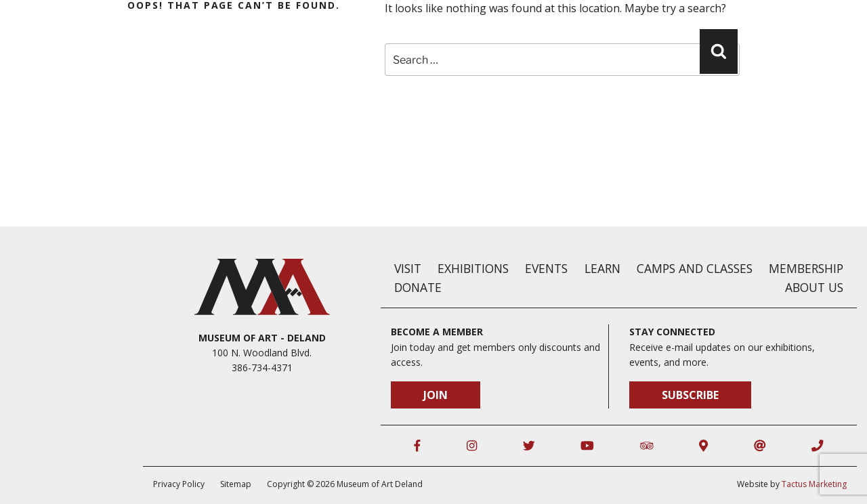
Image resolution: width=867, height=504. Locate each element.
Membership (806, 268)
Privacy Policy (179, 484)
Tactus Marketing (814, 484)
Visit (408, 268)
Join (436, 395)
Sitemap (236, 484)
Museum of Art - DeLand (262, 338)
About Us (814, 287)
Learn (602, 268)
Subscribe (690, 395)
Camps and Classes (695, 268)
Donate (418, 287)
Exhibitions (473, 268)
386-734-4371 (262, 367)
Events (546, 268)
